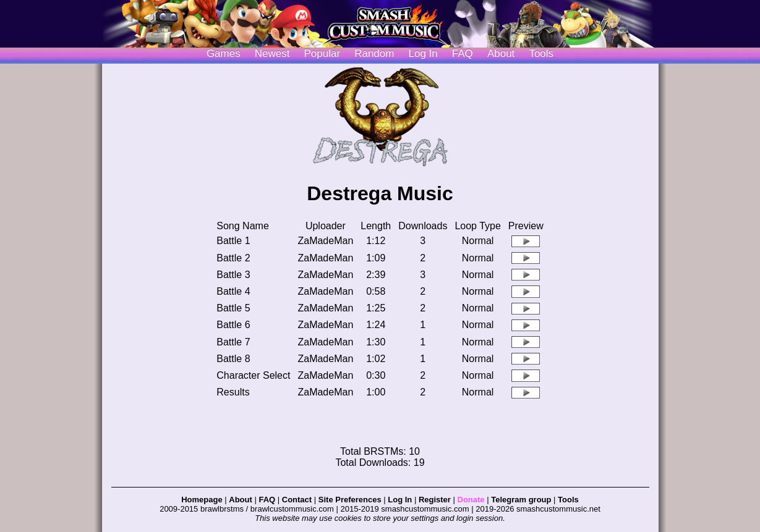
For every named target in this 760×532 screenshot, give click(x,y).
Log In (400, 500)
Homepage (202, 500)
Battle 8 (233, 359)
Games (224, 53)
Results (233, 392)
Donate (471, 500)
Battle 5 (233, 308)
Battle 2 (233, 258)
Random (374, 53)
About (501, 53)
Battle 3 (233, 275)
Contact (297, 500)
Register (435, 500)
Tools (541, 53)
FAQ (463, 53)
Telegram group (521, 500)
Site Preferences (350, 500)
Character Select (253, 375)
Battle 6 (233, 325)
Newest (272, 53)
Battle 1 (233, 241)
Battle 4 (233, 291)
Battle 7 (233, 342)
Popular (322, 53)
